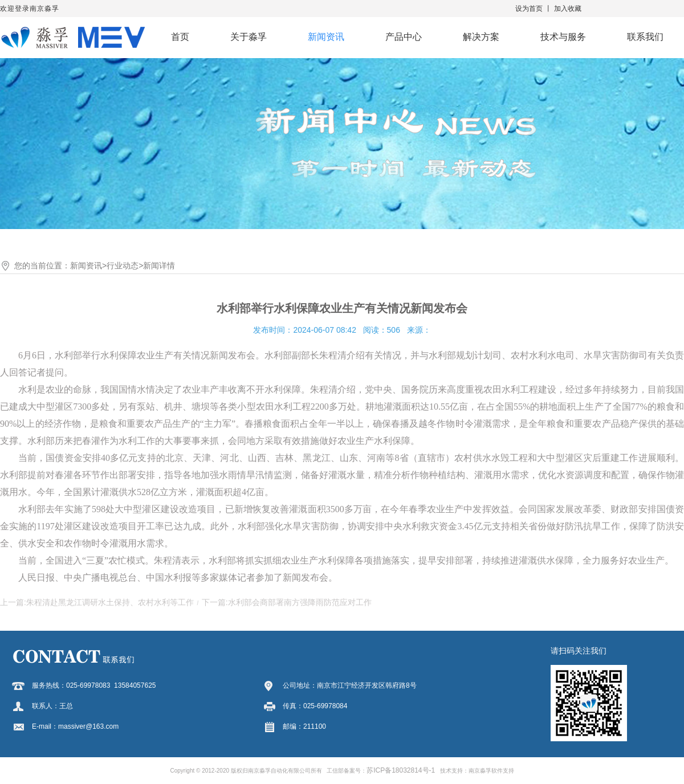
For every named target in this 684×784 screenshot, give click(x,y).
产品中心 (404, 37)
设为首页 (529, 9)
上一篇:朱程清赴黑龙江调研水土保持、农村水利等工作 (97, 602)
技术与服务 (563, 37)
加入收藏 (568, 9)
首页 (180, 37)
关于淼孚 (249, 37)
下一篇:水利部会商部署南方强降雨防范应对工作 (287, 602)
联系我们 (645, 37)
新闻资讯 (326, 37)
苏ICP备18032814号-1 (401, 770)
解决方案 (481, 37)
